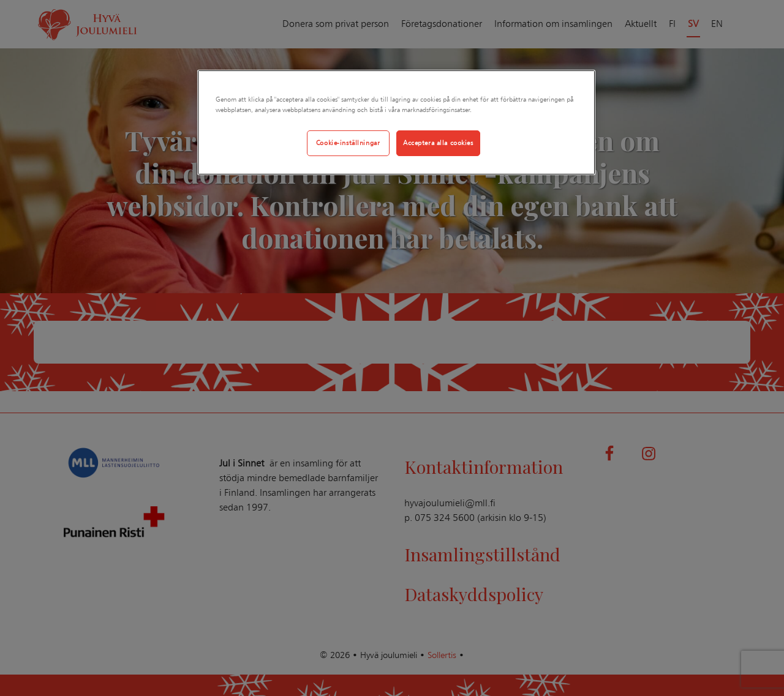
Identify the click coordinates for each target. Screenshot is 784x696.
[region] (396, 122)
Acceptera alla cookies (438, 143)
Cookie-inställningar (348, 143)
